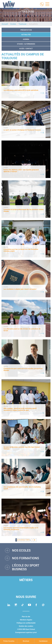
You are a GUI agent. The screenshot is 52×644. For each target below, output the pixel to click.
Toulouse (22, 24)
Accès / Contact (26, 49)
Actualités (26, 35)
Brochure (26, 641)
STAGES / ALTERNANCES (26, 44)
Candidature (43, 641)
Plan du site (26, 617)
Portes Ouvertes (9, 641)
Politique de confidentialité (26, 623)
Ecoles (13, 24)
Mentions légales (26, 620)
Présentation (26, 30)
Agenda (26, 39)
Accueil (5, 24)
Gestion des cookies (26, 626)
